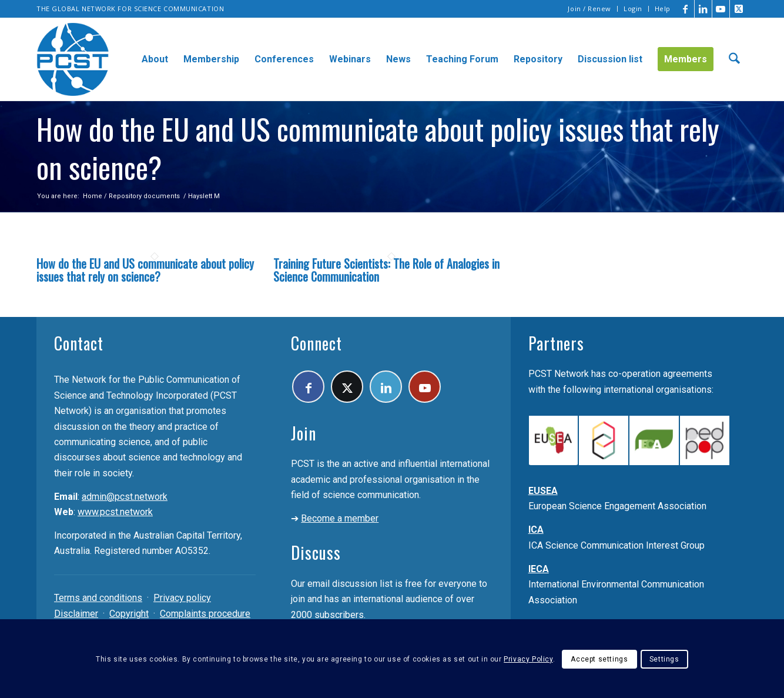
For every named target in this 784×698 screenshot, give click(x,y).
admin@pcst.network (125, 497)
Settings (664, 659)
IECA (539, 569)
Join (304, 433)
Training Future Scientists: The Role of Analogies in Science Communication (386, 270)
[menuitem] (590, 9)
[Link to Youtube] (721, 9)
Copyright (129, 614)
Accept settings (599, 659)
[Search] (734, 59)
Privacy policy (182, 598)
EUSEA (543, 491)
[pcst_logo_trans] (73, 59)
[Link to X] (739, 9)
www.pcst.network (115, 512)
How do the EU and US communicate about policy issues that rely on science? (145, 270)
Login (633, 9)
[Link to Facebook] (686, 9)
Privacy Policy (528, 659)
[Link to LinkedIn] (703, 9)
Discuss (316, 552)
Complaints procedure (205, 614)
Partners (556, 343)
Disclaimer (76, 614)
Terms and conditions (98, 598)
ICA (536, 530)
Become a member (340, 518)
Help (663, 9)
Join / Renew (589, 9)
